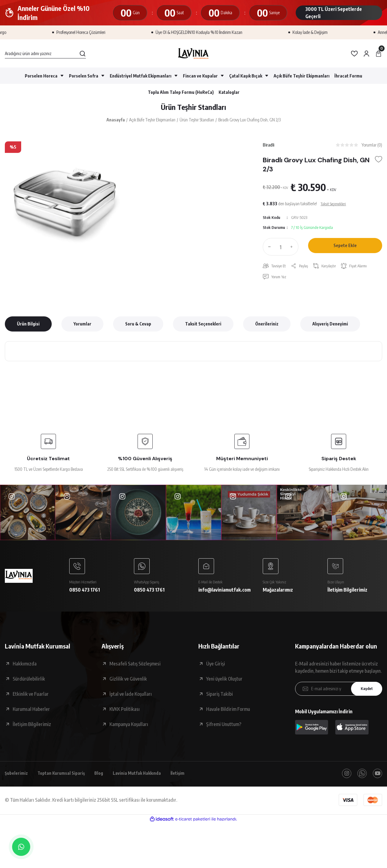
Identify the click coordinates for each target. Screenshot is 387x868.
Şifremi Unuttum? (224, 730)
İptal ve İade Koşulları (131, 700)
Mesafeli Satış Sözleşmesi (135, 670)
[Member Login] (366, 54)
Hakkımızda (25, 670)
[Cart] (379, 54)
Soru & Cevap (138, 328)
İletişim (191, 780)
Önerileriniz (267, 328)
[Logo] (193, 53)
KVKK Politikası (125, 715)
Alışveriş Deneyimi (330, 328)
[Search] (45, 54)
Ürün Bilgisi (28, 328)
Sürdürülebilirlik (29, 685)
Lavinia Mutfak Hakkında (148, 780)
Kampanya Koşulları (129, 730)
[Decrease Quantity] (268, 250)
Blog (107, 780)
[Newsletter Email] (339, 695)
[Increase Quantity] (293, 250)
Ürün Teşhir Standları (193, 108)
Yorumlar (82, 328)
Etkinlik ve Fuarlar (31, 700)
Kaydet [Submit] (364, 695)
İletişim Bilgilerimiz (32, 730)
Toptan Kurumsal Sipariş (66, 780)
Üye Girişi (216, 670)
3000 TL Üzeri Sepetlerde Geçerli (334, 13)
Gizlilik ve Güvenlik (128, 685)
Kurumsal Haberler (31, 715)
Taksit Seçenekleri (203, 328)
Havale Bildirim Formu (228, 715)
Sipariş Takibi (220, 700)
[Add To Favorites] (379, 163)
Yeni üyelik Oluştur (224, 685)
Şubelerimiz (18, 780)
